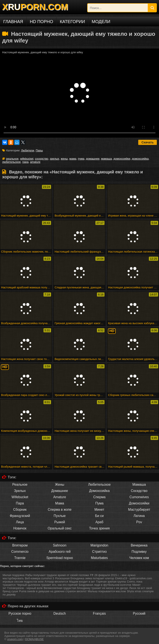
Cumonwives (139, 497)
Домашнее (60, 491)
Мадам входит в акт (82, 582)
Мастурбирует (139, 510)
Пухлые (60, 516)
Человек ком (139, 558)
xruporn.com (15, 639)
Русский (139, 613)
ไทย (20, 621)
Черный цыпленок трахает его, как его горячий (47, 585)
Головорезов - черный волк (25, 588)
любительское (11, 162)
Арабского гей (60, 552)
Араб (99, 522)
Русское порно (20, 613)
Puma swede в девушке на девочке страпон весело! (53, 591)
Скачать (148, 142)
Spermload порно (60, 558)
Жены (60, 485)
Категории (72, 22)
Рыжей (60, 522)
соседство (42, 159)
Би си (99, 516)
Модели (101, 22)
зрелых (54, 159)
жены (64, 159)
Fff (92, 575)
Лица (20, 522)
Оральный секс (60, 528)
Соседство (139, 491)
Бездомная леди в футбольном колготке (105, 585)
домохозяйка (140, 159)
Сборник (20, 510)
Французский (20, 516)
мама (73, 159)
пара (25, 162)
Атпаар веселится (56, 582)
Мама (60, 503)
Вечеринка (139, 545)
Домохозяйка (99, 491)
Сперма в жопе (60, 510)
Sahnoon (59, 545)
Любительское (99, 485)
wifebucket (27, 159)
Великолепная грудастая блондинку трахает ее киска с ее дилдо (86, 588)
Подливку (139, 552)
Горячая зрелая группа (111, 582)
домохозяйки (122, 159)
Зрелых (20, 491)
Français (99, 613)
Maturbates (99, 558)
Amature (60, 497)
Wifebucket (20, 497)
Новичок (20, 528)
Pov (139, 522)
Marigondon (99, 545)
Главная (13, 22)
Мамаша (139, 485)
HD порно (42, 22)
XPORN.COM (35, 7)
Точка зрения (99, 528)
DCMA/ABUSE (34, 639)
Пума (99, 503)
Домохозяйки (139, 503)
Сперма (99, 497)
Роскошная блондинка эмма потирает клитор (85, 578)
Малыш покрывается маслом (107, 591)
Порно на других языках (28, 606)
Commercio (20, 552)
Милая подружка (14, 575)
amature (35, 162)
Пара (20, 503)
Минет (100, 510)
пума (81, 159)
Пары (39, 150)
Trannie (20, 558)
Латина (139, 516)
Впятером (20, 545)
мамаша (106, 159)
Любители (27, 150)
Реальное (20, 485)
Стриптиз (99, 552)
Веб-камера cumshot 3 (39, 578)
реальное (12, 159)
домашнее (93, 159)
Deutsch (60, 613)
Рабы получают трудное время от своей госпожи (57, 575)
